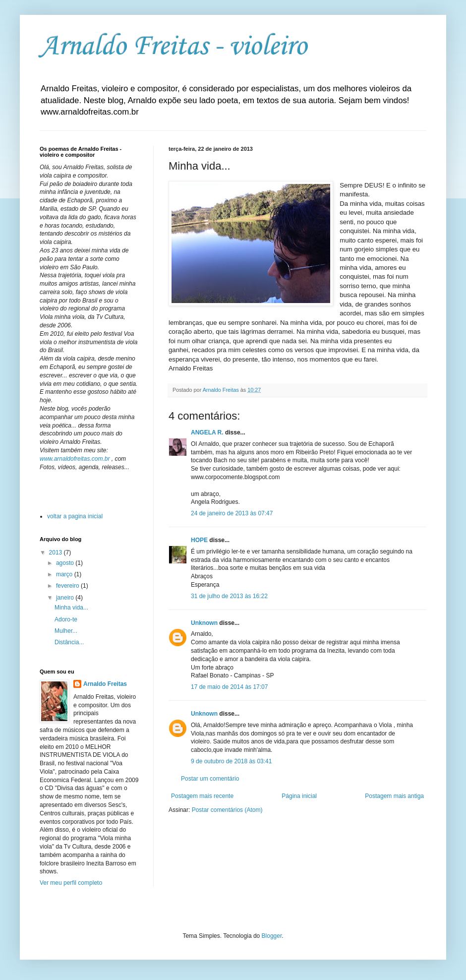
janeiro (66, 598)
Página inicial (299, 796)
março (65, 574)
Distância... (69, 642)
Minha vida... (71, 608)
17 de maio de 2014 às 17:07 (229, 687)
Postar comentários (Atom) (227, 810)
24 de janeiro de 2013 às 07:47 (232, 513)
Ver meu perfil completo (71, 883)
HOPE (199, 540)
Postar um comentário (210, 779)
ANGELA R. (207, 432)
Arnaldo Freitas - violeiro (173, 47)
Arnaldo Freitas (105, 684)
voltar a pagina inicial (75, 516)
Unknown (204, 623)
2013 (57, 552)
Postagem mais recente (202, 796)
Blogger (272, 936)
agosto (66, 563)
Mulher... (66, 631)
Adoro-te (66, 619)
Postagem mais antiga (394, 796)
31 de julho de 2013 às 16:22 (229, 596)
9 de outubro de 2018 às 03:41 (231, 761)
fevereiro (68, 586)
